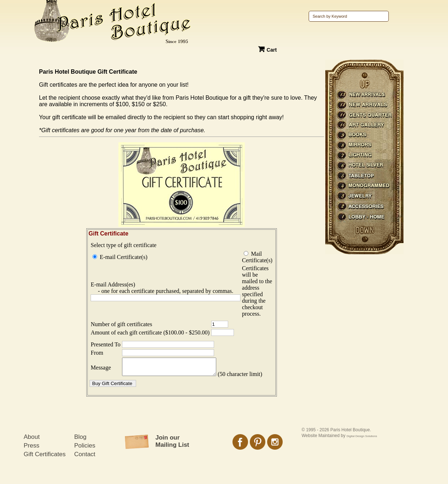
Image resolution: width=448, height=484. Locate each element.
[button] (113, 399)
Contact (85, 470)
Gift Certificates (45, 470)
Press (32, 461)
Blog (81, 453)
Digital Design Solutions (362, 452)
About (32, 453)
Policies (85, 461)
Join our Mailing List (173, 457)
